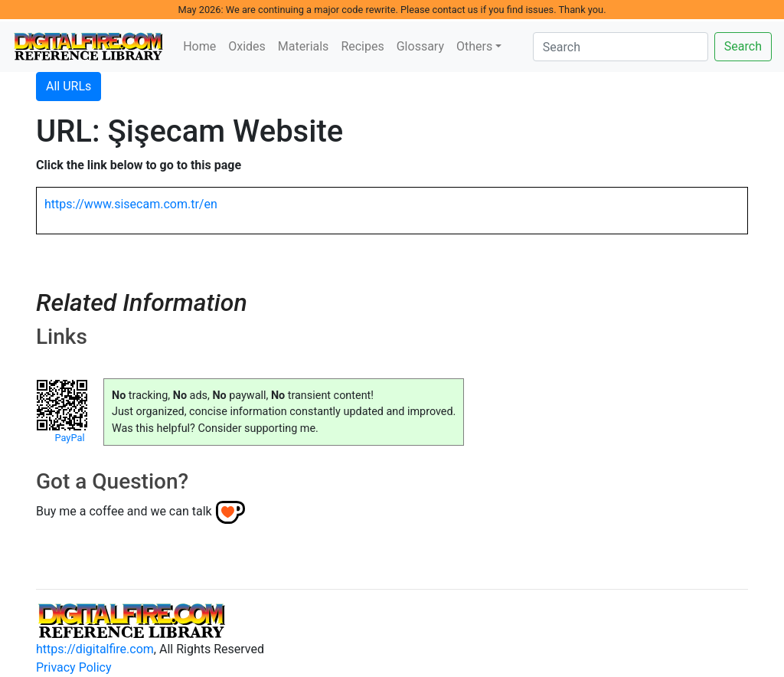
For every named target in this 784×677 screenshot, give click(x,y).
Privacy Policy (74, 667)
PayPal (69, 438)
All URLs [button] (69, 86)
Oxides (247, 46)
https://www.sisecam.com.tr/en (131, 204)
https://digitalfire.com (95, 649)
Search (743, 46)
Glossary (420, 46)
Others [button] (474, 46)
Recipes (362, 46)
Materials (304, 46)
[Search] (621, 47)
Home (199, 46)
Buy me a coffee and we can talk (124, 511)
